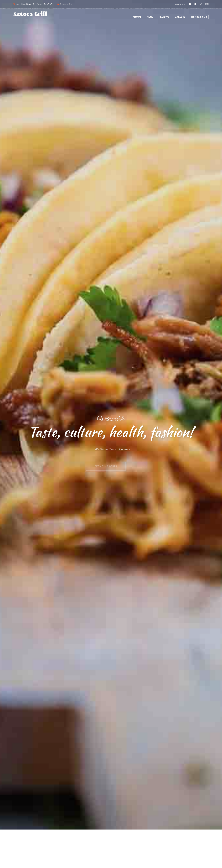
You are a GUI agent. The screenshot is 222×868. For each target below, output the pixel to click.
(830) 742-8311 (67, 4)
